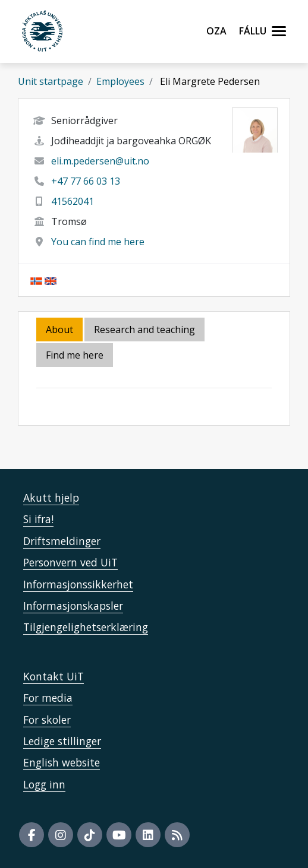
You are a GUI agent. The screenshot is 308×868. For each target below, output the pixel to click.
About (59, 330)
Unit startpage (51, 81)
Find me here (75, 355)
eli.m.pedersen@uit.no (100, 161)
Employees (120, 81)
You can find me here (98, 242)
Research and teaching (144, 330)
